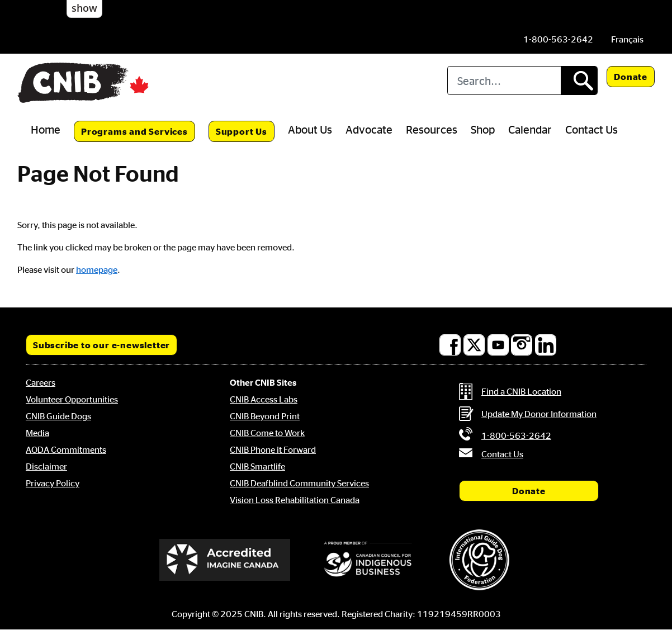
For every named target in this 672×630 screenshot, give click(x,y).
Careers (41, 382)
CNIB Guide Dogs (58, 416)
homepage (97, 269)
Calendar (530, 129)
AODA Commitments (66, 449)
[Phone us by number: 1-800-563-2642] (558, 39)
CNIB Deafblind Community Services (299, 483)
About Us (310, 129)
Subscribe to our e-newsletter (101, 345)
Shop (483, 129)
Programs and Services (134, 131)
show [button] (84, 8)
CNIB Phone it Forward (273, 449)
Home (46, 129)
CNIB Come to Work (267, 433)
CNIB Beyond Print (265, 416)
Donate (631, 77)
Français (627, 39)
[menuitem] (627, 39)
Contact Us (591, 129)
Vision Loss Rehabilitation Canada (295, 500)
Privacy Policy (53, 483)
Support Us (242, 131)
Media (37, 433)
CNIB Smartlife (257, 466)
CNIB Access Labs (264, 399)
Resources (432, 129)
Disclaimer (46, 466)
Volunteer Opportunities (72, 399)
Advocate (369, 129)
